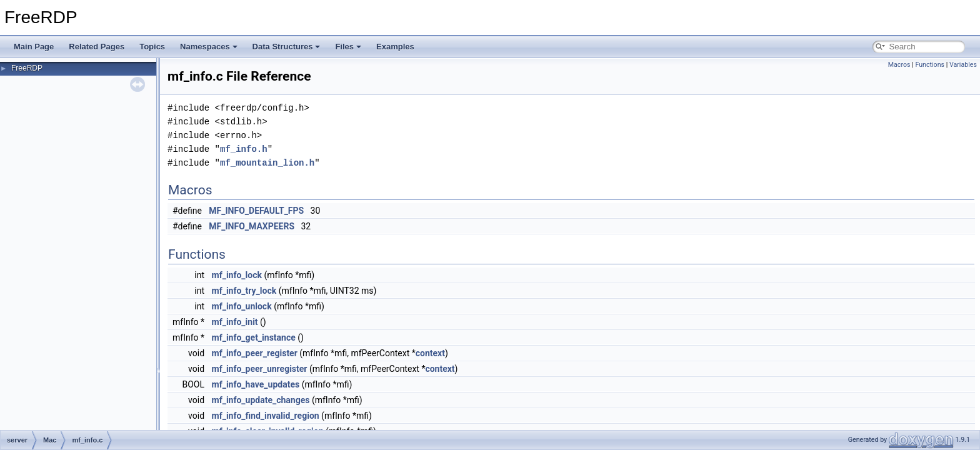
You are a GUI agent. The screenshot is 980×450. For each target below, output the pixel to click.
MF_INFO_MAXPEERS (252, 226)
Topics (152, 47)
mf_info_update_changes (261, 400)
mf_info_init (235, 322)
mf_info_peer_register (255, 353)
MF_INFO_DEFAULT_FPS (256, 211)
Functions (930, 65)
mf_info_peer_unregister (260, 369)
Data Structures (287, 47)
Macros (899, 65)
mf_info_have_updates (256, 384)
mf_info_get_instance (254, 337)
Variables (963, 65)
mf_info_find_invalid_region (266, 416)
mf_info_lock (237, 275)
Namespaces (209, 47)
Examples (395, 47)
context (430, 353)
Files (348, 47)
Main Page (34, 47)
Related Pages (97, 47)
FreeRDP (27, 68)
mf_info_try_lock (244, 291)
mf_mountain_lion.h (267, 163)
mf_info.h (244, 149)
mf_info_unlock (242, 306)
